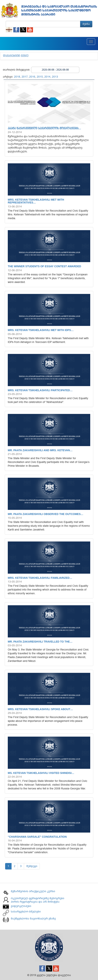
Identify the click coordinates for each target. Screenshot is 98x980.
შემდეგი (32, 866)
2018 (17, 77)
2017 (25, 77)
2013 (55, 77)
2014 (47, 77)
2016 (32, 77)
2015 (40, 77)
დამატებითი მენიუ (16, 56)
